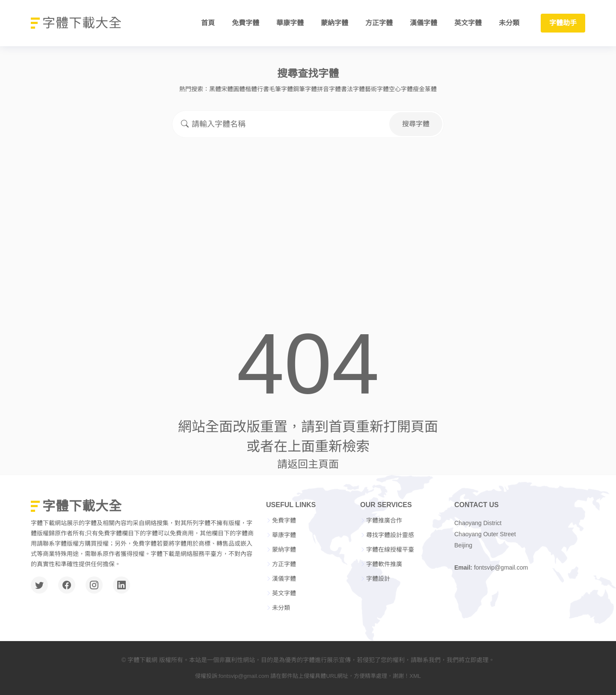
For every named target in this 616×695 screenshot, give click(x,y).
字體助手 (563, 23)
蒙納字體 (335, 23)
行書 (263, 89)
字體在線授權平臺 (390, 549)
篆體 (431, 89)
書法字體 (353, 89)
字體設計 (378, 579)
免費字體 (246, 23)
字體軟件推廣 (384, 564)
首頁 (208, 23)
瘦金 (419, 89)
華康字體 (290, 23)
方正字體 (379, 23)
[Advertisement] (308, 210)
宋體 (227, 89)
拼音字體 (329, 89)
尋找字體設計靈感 (390, 535)
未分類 (509, 23)
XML (415, 676)
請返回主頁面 (308, 464)
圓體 (239, 89)
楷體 (251, 89)
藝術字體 (377, 89)
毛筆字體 (281, 89)
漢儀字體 (423, 23)
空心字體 (401, 89)
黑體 (215, 89)
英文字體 (468, 23)
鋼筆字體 (305, 89)
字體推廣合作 (384, 520)
